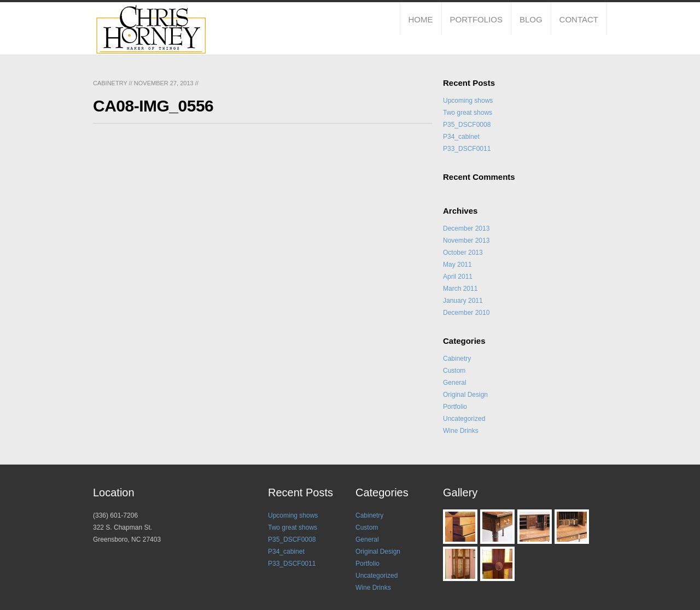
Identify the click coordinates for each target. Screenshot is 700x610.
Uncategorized (464, 419)
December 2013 (466, 228)
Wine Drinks (461, 431)
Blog (531, 19)
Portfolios (476, 19)
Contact (579, 19)
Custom (454, 371)
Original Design (465, 395)
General (455, 383)
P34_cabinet (461, 137)
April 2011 (458, 277)
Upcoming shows (468, 101)
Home (421, 19)
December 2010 (466, 313)
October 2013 (463, 253)
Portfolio (455, 407)
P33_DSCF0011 (467, 149)
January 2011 (463, 301)
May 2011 (457, 265)
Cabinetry (110, 83)
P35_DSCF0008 (467, 125)
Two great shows (468, 113)
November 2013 (466, 241)
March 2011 (460, 289)
